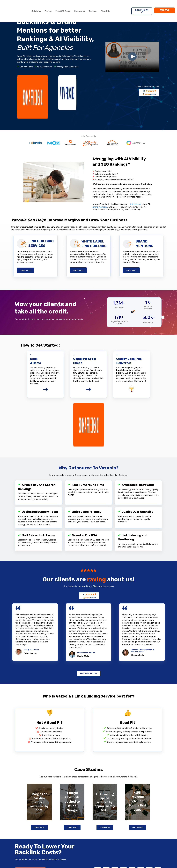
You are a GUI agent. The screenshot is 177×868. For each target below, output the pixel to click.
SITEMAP (113, 858)
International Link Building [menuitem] (18, 842)
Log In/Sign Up (142, 5)
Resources (81, 5)
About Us (107, 5)
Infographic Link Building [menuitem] (18, 839)
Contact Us (156, 825)
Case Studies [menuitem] (110, 826)
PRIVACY (104, 858)
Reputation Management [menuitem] (67, 832)
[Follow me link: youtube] (152, 837)
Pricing (49, 5)
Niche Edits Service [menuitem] (16, 832)
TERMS (96, 858)
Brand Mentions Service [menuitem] (66, 839)
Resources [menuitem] (109, 830)
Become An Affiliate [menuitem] (113, 833)
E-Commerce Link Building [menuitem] (19, 835)
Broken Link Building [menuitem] (65, 810)
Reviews (94, 5)
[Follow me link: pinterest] (156, 837)
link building (135, 166)
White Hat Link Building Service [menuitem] (21, 821)
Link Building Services (20, 810)
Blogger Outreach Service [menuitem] (18, 828)
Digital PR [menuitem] (60, 817)
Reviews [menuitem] (108, 823)
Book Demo (165, 4)
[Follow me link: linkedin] (160, 837)
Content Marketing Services (71, 847)
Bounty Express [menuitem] (14, 818)
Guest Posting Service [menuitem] (17, 825)
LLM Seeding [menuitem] (62, 836)
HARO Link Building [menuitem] (64, 813)
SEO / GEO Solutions (68, 824)
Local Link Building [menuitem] (15, 845)
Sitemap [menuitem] (108, 837)
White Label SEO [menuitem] (63, 829)
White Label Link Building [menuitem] (18, 814)
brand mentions (100, 168)
